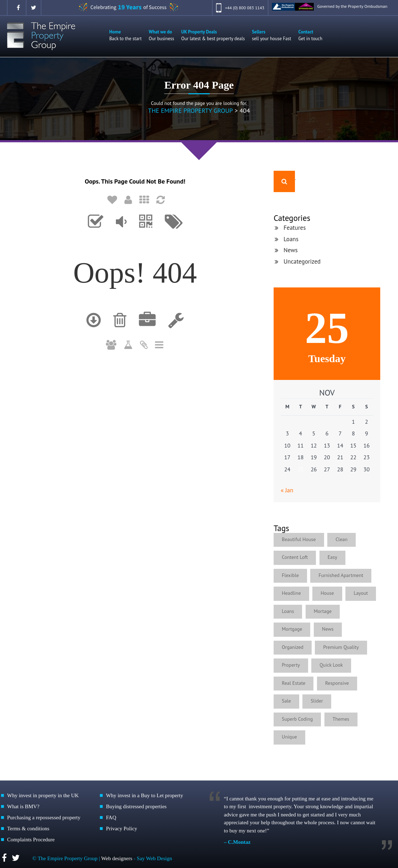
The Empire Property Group (190, 110)
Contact (310, 35)
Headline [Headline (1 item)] (291, 593)
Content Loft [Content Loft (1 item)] (295, 557)
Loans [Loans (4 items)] (288, 611)
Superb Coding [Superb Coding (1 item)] (297, 719)
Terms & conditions (28, 828)
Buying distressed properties (136, 806)
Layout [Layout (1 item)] (361, 593)
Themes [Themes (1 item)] (341, 719)
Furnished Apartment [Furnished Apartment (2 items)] (341, 575)
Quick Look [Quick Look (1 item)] (331, 665)
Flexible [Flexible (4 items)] (290, 575)
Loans (291, 239)
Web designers (117, 858)
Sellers (271, 35)
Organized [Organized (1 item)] (293, 647)
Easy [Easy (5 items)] (332, 557)
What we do (162, 35)
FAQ (111, 817)
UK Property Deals (213, 35)
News (291, 250)
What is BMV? (23, 806)
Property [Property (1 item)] (291, 665)
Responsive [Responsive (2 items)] (337, 683)
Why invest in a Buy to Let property (144, 795)
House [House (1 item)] (327, 593)
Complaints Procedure (31, 839)
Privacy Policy (122, 828)
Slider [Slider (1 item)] (317, 700)
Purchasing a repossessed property (44, 817)
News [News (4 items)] (328, 629)
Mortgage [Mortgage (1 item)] (292, 629)
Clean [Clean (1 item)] (341, 539)
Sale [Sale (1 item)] (286, 700)
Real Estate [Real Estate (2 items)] (294, 683)
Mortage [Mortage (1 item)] (323, 611)
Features (295, 227)
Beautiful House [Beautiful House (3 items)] (299, 539)
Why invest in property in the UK (43, 795)
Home (126, 35)
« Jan (287, 490)
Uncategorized (302, 261)
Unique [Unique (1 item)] (289, 736)
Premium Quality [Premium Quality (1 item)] (341, 647)
